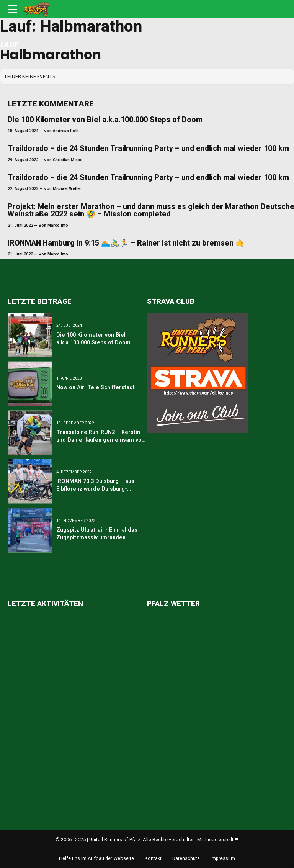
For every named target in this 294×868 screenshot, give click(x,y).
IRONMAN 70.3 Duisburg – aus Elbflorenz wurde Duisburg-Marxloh (95, 489)
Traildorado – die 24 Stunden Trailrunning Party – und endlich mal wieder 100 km (148, 148)
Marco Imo (58, 225)
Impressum (223, 858)
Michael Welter (67, 189)
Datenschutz (186, 858)
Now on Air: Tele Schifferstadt (96, 387)
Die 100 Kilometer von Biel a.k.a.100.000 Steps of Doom (105, 120)
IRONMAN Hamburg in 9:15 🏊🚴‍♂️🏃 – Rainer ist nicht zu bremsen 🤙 (126, 243)
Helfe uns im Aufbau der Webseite (96, 858)
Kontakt (153, 858)
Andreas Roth (66, 131)
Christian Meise (68, 160)
